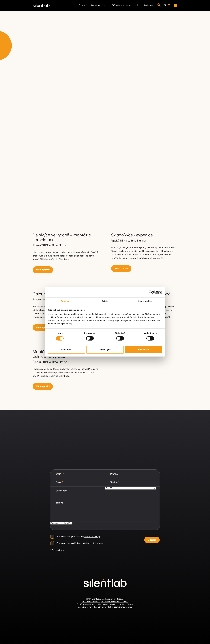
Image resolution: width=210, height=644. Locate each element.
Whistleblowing (90, 604)
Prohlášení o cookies (91, 602)
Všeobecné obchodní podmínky (112, 604)
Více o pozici (43, 270)
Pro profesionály (145, 5)
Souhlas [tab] (65, 301)
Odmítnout (67, 350)
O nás (82, 5)
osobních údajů (92, 537)
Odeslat (152, 540)
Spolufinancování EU (123, 607)
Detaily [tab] (105, 301)
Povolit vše (144, 350)
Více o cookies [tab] (145, 301)
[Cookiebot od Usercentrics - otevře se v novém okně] (151, 292)
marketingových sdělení (92, 543)
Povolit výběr (105, 350)
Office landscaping (121, 5)
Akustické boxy (98, 5)
